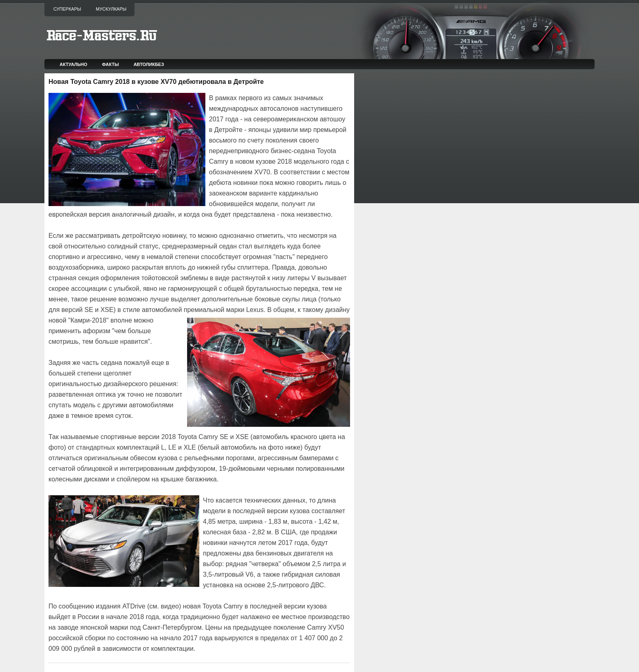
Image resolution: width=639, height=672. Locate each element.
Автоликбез (149, 64)
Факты (110, 64)
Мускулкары (111, 9)
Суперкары (67, 9)
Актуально (73, 64)
